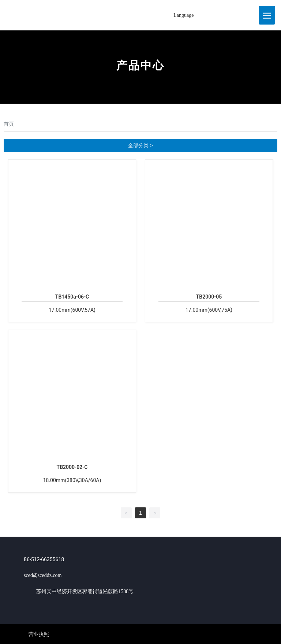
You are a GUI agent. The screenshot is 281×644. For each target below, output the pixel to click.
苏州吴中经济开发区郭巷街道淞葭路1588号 (85, 591)
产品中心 (140, 65)
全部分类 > (140, 145)
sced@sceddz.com (43, 575)
